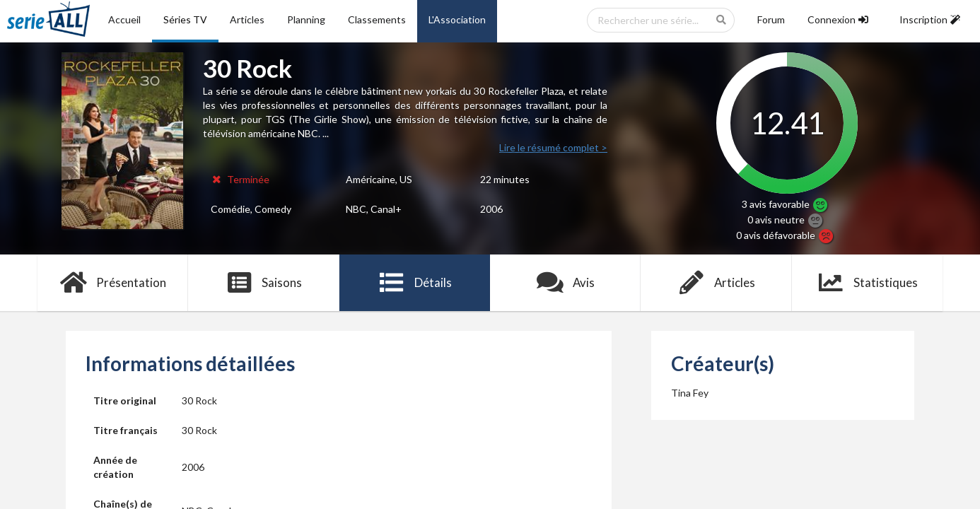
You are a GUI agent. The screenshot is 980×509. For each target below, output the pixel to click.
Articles (247, 19)
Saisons (264, 283)
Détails (415, 283)
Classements (377, 19)
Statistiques (867, 283)
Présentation (113, 283)
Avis (565, 283)
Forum (771, 19)
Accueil (124, 19)
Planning (306, 19)
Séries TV (185, 19)
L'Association (457, 19)
